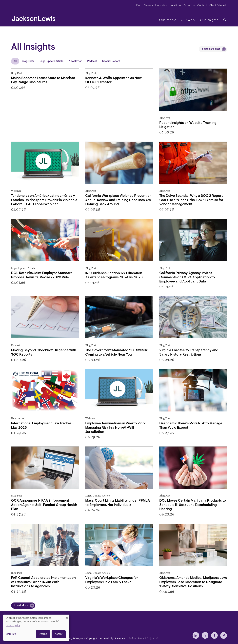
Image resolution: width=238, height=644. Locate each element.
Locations (176, 6)
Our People (168, 20)
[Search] (223, 20)
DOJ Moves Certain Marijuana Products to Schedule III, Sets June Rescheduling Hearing (193, 505)
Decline (43, 634)
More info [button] (11, 634)
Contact (202, 6)
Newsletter (75, 61)
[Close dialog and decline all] (67, 617)
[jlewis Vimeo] (224, 635)
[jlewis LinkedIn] (196, 635)
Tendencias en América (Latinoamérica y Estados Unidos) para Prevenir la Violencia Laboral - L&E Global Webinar (44, 200)
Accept (59, 634)
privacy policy (13, 626)
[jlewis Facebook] (214, 635)
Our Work (188, 20)
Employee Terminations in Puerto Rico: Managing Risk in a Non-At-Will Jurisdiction (115, 428)
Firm (139, 6)
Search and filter (211, 49)
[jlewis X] (205, 635)
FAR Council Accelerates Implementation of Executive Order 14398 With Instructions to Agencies (43, 582)
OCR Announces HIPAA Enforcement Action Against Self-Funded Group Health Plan (44, 505)
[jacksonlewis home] (34, 18)
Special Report (111, 61)
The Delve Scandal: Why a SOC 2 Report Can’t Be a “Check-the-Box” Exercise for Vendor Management (191, 200)
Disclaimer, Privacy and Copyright (78, 638)
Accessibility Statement (113, 638)
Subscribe (189, 6)
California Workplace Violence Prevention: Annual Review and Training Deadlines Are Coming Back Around (119, 200)
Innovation (161, 6)
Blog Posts (28, 61)
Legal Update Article (52, 61)
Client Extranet (218, 6)
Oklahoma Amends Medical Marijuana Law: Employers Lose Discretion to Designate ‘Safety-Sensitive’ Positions (193, 582)
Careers (148, 6)
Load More (21, 605)
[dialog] (36, 628)
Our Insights (209, 20)
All (15, 61)
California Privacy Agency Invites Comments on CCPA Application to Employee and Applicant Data (187, 277)
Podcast (92, 61)
